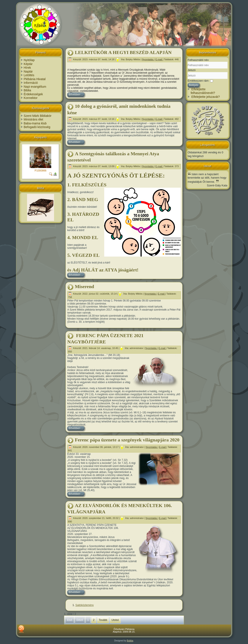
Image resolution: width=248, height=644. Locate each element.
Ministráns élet (34, 119)
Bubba (130, 641)
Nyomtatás (148, 59)
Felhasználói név (198, 60)
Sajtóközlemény (85, 605)
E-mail (159, 59)
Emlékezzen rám (198, 80)
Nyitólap (29, 60)
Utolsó (115, 620)
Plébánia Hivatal (35, 79)
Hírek (27, 68)
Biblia (27, 90)
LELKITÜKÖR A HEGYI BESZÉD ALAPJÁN (123, 52)
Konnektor (31, 98)
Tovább (103, 620)
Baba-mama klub (35, 123)
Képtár (28, 64)
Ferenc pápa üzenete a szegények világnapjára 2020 (127, 440)
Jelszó (192, 70)
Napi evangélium (35, 87)
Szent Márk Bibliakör (38, 116)
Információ (31, 83)
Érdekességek (33, 94)
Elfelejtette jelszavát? (206, 97)
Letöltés (29, 75)
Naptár (28, 71)
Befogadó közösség (37, 127)
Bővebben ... (76, 95)
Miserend (84, 286)
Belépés (194, 85)
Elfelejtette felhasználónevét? (203, 91)
